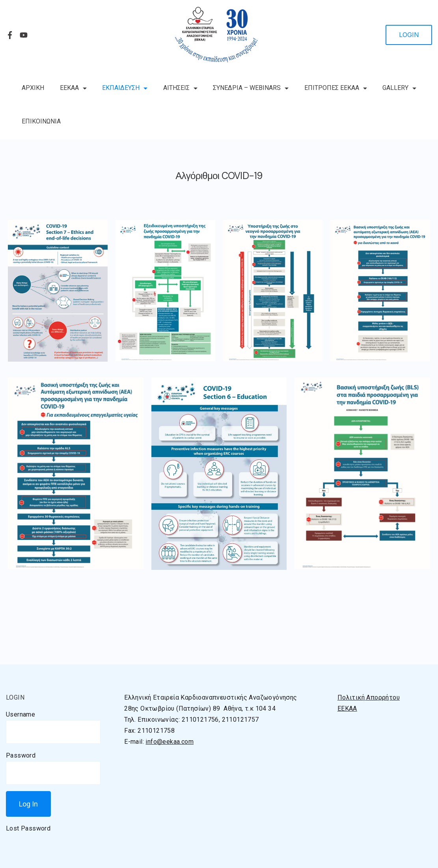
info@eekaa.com (170, 742)
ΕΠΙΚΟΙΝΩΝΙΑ (41, 121)
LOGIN (409, 35)
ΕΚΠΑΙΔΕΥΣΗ (125, 88)
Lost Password (28, 828)
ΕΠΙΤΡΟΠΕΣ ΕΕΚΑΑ (336, 88)
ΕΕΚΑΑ (73, 88)
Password (21, 755)
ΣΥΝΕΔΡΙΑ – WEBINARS (251, 88)
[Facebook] (10, 35)
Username (21, 714)
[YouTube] (24, 35)
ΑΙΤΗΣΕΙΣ (180, 88)
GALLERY (399, 88)
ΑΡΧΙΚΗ (33, 88)
